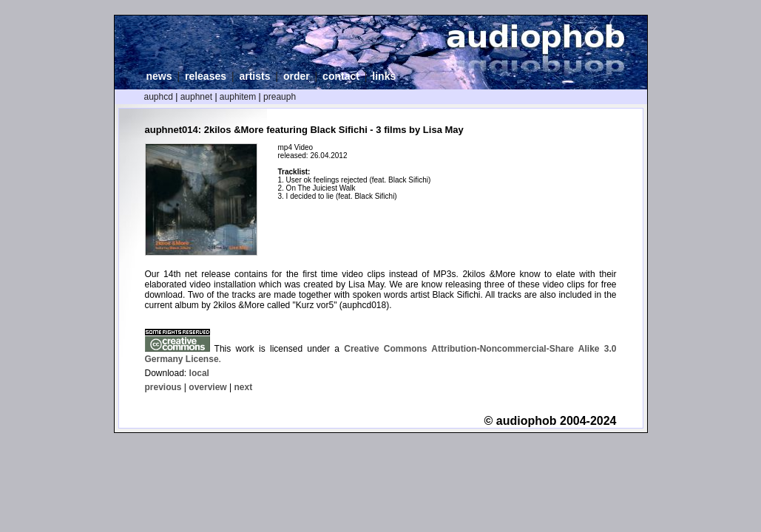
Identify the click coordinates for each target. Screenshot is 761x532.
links (384, 76)
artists (254, 76)
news (159, 76)
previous (163, 387)
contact (341, 76)
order (297, 76)
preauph (280, 97)
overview (207, 387)
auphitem (238, 97)
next (243, 387)
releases (206, 76)
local (199, 373)
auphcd (159, 97)
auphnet (196, 97)
